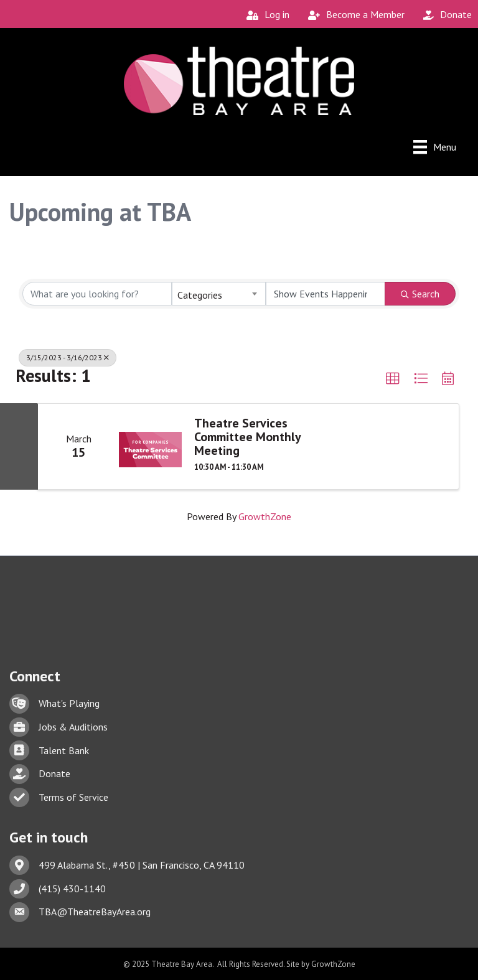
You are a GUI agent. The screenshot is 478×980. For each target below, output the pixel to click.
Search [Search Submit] (420, 294)
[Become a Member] (353, 15)
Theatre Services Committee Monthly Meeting (247, 437)
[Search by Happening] (326, 294)
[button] (393, 379)
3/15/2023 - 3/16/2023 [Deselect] (68, 357)
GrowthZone (265, 516)
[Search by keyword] (97, 294)
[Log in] (265, 15)
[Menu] (435, 147)
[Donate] (444, 15)
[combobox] (219, 294)
